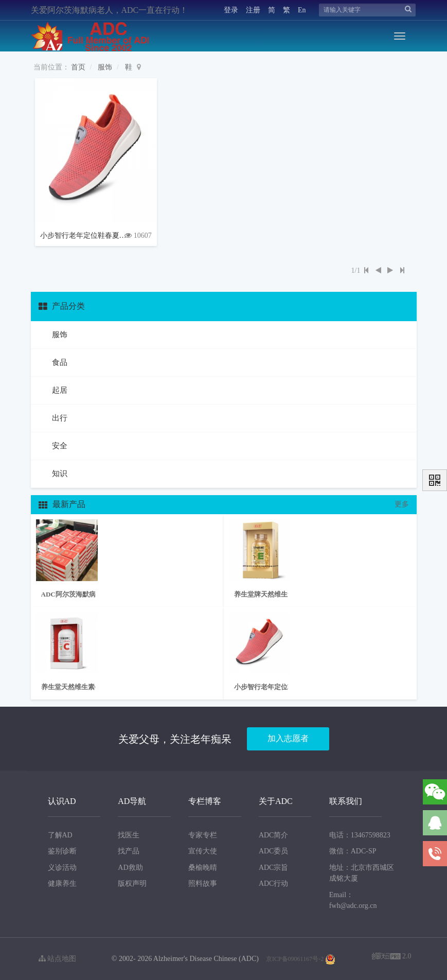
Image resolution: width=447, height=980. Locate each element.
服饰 (105, 67)
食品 (59, 362)
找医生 (129, 835)
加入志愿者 (288, 738)
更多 (402, 504)
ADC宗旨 (274, 868)
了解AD (60, 835)
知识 (59, 474)
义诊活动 (62, 868)
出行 (59, 418)
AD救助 (130, 868)
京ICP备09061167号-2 (295, 959)
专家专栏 (203, 835)
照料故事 (203, 883)
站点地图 (58, 959)
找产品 (129, 851)
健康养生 (62, 883)
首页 (78, 67)
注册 (253, 10)
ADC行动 (274, 883)
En (302, 10)
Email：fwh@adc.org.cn (353, 900)
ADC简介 (274, 835)
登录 (231, 10)
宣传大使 (203, 851)
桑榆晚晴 (203, 868)
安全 (59, 446)
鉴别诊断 (62, 851)
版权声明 (132, 883)
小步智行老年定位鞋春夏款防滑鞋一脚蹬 (105, 235)
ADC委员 (274, 851)
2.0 (392, 957)
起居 (59, 390)
